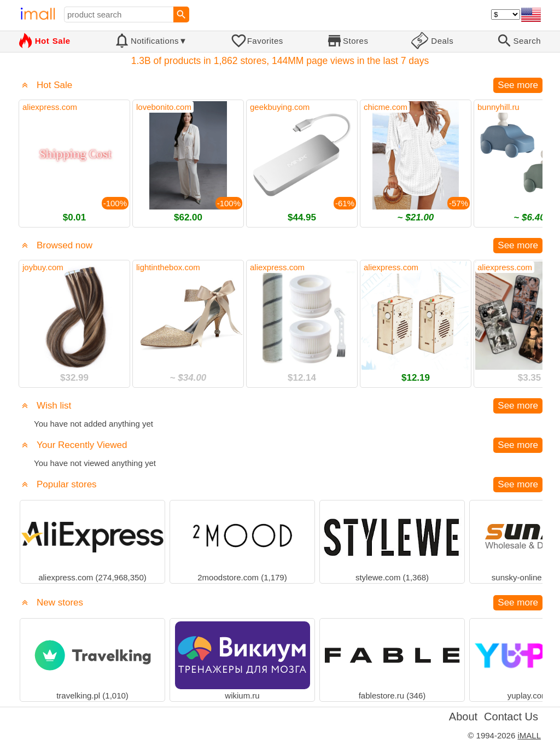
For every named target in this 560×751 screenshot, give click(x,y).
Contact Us (511, 717)
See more (518, 85)
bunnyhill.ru (498, 107)
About (463, 717)
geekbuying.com (280, 107)
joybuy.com (43, 267)
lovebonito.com (164, 107)
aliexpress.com (50, 107)
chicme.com (386, 107)
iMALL (529, 735)
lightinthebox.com (168, 267)
